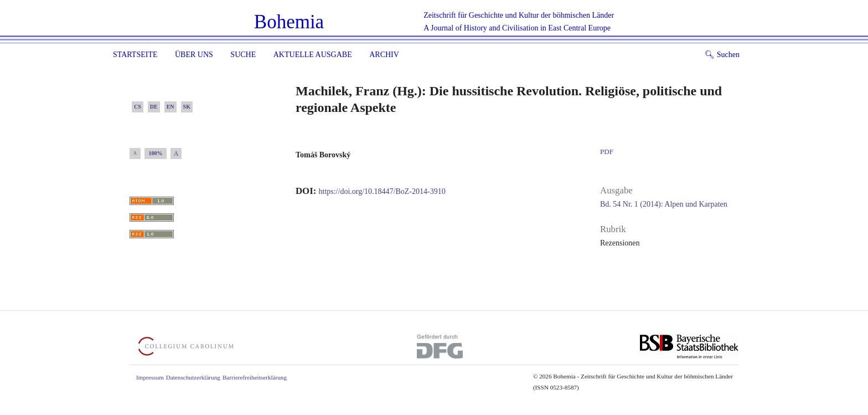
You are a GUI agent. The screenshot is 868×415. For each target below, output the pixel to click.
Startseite (135, 55)
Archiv (384, 55)
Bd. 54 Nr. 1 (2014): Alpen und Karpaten (664, 204)
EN (170, 107)
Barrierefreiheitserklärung (255, 377)
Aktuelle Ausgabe (313, 55)
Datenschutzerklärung (193, 377)
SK (187, 107)
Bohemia (289, 22)
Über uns (194, 55)
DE (154, 107)
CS (138, 107)
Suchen (722, 55)
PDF (607, 152)
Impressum (150, 377)
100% (156, 153)
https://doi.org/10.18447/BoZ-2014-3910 (382, 191)
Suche (243, 55)
